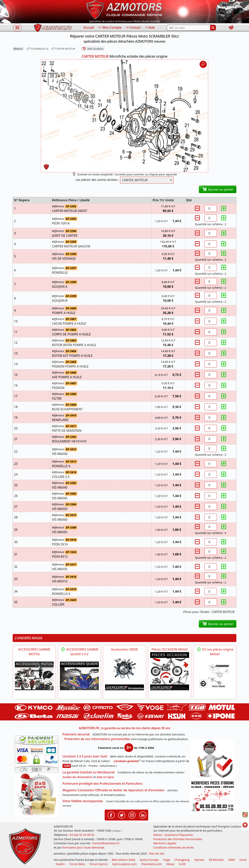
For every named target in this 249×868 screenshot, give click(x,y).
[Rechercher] (213, 28)
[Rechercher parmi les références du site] (188, 28)
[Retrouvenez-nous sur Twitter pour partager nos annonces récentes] (122, 815)
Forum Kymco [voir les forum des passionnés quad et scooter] (99, 864)
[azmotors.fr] (53, 28)
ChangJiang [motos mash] (182, 860)
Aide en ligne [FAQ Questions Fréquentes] (105, 777)
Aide (150, 28)
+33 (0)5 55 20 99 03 (81, 835)
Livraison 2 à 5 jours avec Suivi (85, 756)
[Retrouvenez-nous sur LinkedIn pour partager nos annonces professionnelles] (143, 815)
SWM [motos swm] (231, 860)
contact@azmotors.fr (106, 843)
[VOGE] (34, 676)
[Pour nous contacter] (212, 796)
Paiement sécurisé (76, 734)
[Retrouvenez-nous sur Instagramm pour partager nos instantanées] (132, 815)
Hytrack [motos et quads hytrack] (199, 860)
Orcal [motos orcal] (243, 860)
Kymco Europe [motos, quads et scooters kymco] (149, 860)
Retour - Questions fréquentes (173, 835)
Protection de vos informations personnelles (97, 739)
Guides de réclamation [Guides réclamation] (78, 777)
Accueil (89, 27)
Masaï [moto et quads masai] (170, 864)
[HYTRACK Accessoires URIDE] (124, 671)
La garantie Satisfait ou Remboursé (89, 772)
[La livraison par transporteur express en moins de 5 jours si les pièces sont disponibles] (37, 795)
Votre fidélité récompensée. (83, 801)
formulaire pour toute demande (83, 847)
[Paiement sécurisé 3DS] (37, 754)
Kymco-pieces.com (124, 864)
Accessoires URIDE (125, 649)
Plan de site (157, 853)
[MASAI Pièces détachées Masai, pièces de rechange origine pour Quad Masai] (215, 676)
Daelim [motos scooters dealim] (60, 864)
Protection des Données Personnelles (178, 839)
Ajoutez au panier (218, 189)
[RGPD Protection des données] (212, 759)
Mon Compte (110, 28)
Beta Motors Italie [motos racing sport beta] (123, 860)
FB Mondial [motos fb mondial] (216, 860)
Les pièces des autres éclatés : (97, 180)
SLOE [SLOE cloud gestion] (182, 864)
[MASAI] (79, 676)
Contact (133, 28)
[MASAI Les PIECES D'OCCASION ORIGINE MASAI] (170, 671)
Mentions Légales (165, 843)
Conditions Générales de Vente (174, 847)
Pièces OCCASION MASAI (170, 649)
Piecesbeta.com (152, 864)
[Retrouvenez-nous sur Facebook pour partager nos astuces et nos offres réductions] (111, 815)
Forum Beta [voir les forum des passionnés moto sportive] (77, 864)
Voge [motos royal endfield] (167, 860)
